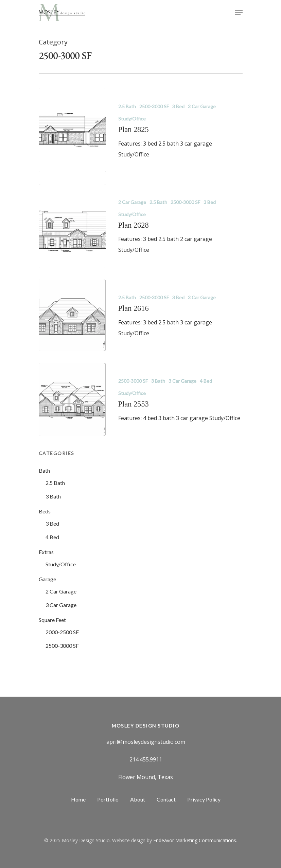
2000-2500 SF (62, 632)
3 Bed (178, 106)
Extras (46, 552)
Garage (47, 579)
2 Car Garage (132, 202)
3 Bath (158, 381)
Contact (166, 799)
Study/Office (132, 119)
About (138, 799)
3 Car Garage (202, 106)
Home (78, 799)
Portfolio (108, 799)
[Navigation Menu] (239, 13)
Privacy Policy (204, 799)
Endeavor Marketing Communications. (195, 840)
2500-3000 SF (154, 106)
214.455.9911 (146, 759)
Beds (45, 511)
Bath (44, 470)
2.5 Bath (127, 106)
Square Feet (52, 620)
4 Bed (206, 381)
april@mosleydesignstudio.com (146, 742)
